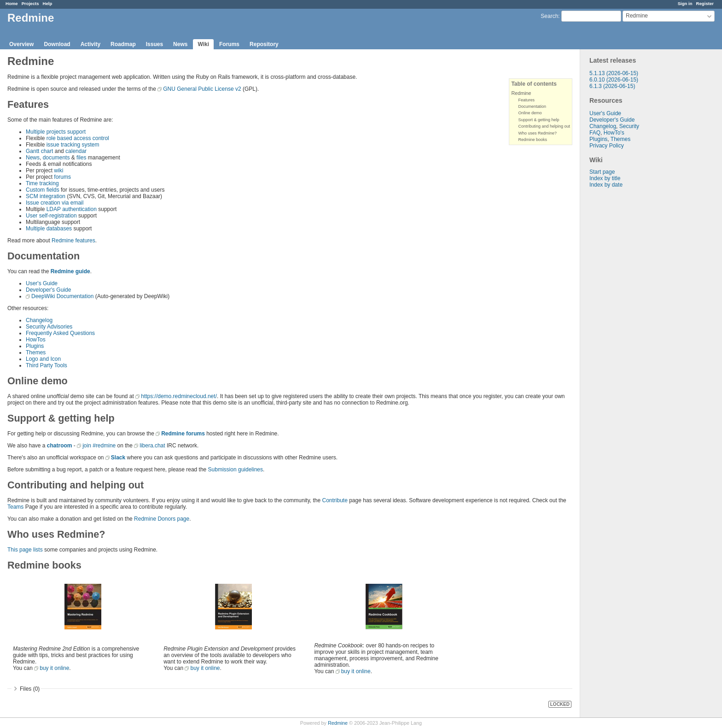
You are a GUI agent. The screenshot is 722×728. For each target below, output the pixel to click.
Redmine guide (70, 271)
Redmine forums (183, 434)
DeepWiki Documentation (62, 296)
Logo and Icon (43, 359)
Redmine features (73, 241)
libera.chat (152, 446)
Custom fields (43, 190)
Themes (620, 139)
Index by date (606, 185)
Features (526, 100)
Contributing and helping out (544, 126)
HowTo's (614, 133)
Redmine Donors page (162, 519)
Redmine (521, 93)
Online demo (530, 113)
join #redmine (99, 446)
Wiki (203, 44)
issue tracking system (73, 145)
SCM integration (46, 196)
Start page (602, 172)
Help (48, 3)
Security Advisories (49, 327)
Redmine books (533, 140)
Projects (30, 3)
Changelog (603, 126)
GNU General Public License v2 (202, 89)
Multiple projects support (56, 132)
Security (629, 126)
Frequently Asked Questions (60, 333)
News (180, 44)
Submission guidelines (236, 470)
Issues (154, 44)
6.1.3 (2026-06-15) (612, 86)
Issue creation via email (55, 203)
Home (12, 3)
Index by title (605, 178)
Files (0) (30, 689)
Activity (90, 44)
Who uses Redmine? (537, 133)
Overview (21, 44)
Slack (118, 458)
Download (57, 44)
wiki (58, 170)
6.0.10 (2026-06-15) (614, 80)
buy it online (54, 668)
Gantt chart (39, 151)
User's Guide (605, 113)
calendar (76, 151)
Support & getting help (539, 120)
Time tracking (42, 183)
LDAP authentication (72, 209)
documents (56, 158)
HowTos (36, 340)
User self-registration (51, 216)
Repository (264, 44)
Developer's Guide (612, 120)
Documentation (532, 106)
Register (705, 3)
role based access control (78, 138)
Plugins (598, 139)
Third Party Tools (47, 365)
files (81, 158)
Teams (15, 507)
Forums (229, 44)
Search (549, 16)
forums (62, 177)
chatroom (60, 446)
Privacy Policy (607, 146)
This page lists (25, 550)
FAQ (595, 133)
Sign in (685, 3)
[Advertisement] (626, 333)
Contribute (335, 500)
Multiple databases (49, 229)
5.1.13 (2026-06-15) (614, 73)
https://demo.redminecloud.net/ (179, 396)
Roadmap (123, 44)
